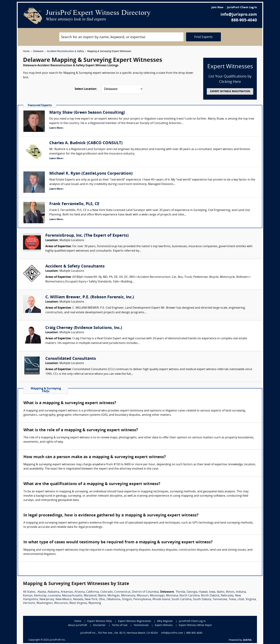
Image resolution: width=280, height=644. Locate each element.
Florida (181, 592)
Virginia (251, 599)
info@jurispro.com (239, 15)
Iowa (212, 592)
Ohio (102, 599)
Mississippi (157, 596)
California (92, 592)
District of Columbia (145, 592)
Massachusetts (72, 596)
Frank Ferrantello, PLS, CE (74, 204)
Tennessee (220, 599)
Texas (232, 599)
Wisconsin (61, 603)
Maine (102, 596)
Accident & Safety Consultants (75, 266)
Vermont (29, 603)
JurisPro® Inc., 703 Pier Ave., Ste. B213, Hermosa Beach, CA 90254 (119, 633)
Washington (45, 603)
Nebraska (227, 596)
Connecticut (122, 592)
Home (26, 51)
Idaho (221, 592)
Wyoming (95, 603)
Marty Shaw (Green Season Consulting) (87, 113)
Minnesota (128, 596)
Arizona (80, 592)
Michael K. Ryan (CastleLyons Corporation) (91, 174)
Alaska (42, 592)
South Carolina (181, 599)
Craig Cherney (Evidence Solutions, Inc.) (84, 328)
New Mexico (64, 599)
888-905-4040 (244, 20)
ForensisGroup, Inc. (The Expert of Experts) (87, 236)
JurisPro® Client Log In (242, 8)
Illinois (230, 592)
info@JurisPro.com (172, 633)
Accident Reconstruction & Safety (65, 51)
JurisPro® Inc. (58, 640)
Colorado (107, 592)
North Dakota (210, 596)
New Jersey (47, 599)
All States (29, 592)
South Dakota (202, 599)
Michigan (114, 596)
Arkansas (67, 592)
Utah (241, 599)
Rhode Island (161, 599)
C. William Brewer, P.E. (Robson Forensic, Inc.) (90, 297)
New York (91, 599)
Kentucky (40, 596)
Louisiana (54, 596)
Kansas (28, 596)
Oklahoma (113, 599)
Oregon (127, 599)
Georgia (192, 592)
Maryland (90, 596)
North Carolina (189, 596)
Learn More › (57, 128)
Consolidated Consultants (71, 359)
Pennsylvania (142, 599)
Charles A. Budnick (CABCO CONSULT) (86, 143)
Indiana (241, 592)
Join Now (217, 8)
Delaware (38, 51)
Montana (172, 596)
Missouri (143, 596)
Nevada (78, 599)
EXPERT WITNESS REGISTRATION (230, 92)
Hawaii (203, 592)
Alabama (53, 592)
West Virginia (78, 603)
